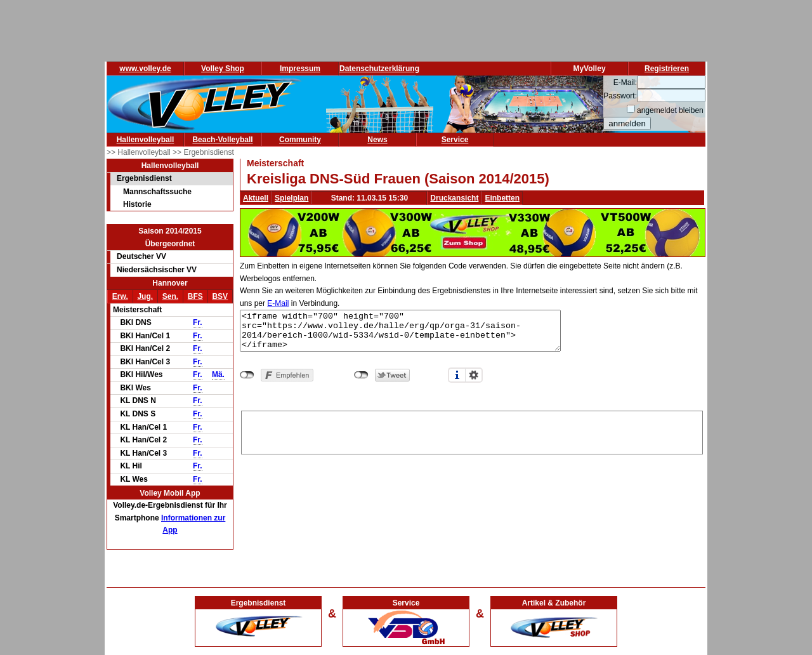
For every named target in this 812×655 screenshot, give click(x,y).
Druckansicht (454, 198)
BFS (195, 296)
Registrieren (667, 69)
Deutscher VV (141, 256)
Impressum (300, 69)
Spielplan (291, 198)
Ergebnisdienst (144, 178)
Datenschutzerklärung (379, 69)
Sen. (170, 296)
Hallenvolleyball (146, 140)
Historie (137, 204)
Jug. (145, 296)
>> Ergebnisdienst (203, 152)
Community (300, 140)
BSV (220, 296)
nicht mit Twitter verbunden (361, 375)
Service (455, 140)
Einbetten (502, 198)
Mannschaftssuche (157, 192)
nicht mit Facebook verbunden (247, 375)
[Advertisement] (472, 430)
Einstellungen (474, 375)
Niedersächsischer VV (157, 270)
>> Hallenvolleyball (140, 152)
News (377, 140)
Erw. (120, 296)
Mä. (218, 374)
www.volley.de (145, 69)
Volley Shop (223, 69)
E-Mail (278, 303)
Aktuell (256, 198)
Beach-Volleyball (222, 140)
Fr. (198, 322)
